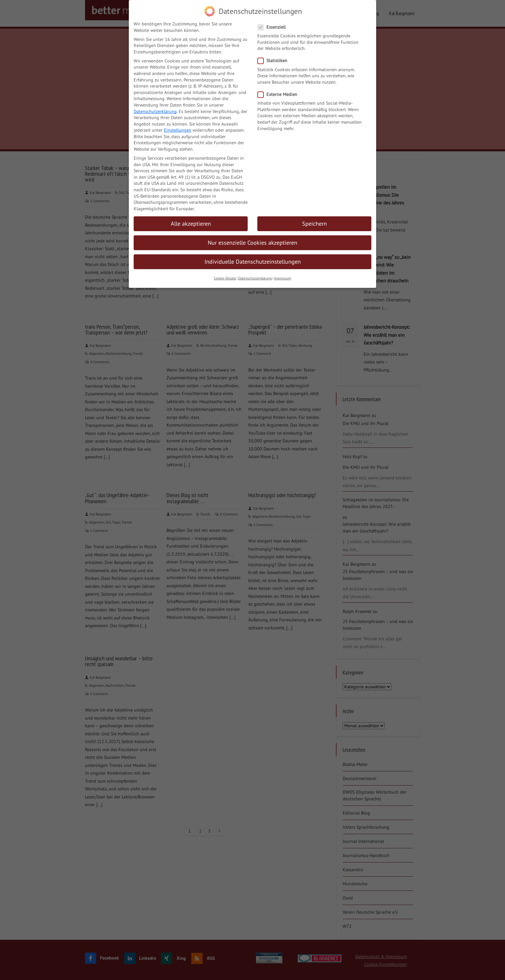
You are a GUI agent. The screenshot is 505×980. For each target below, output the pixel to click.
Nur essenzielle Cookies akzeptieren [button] (252, 239)
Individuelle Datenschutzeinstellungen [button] (253, 258)
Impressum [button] (283, 275)
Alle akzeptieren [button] (191, 220)
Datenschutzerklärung (155, 108)
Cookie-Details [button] (225, 275)
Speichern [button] (314, 220)
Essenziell (274, 23)
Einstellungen (178, 126)
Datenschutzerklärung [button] (255, 275)
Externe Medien (279, 91)
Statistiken (274, 57)
